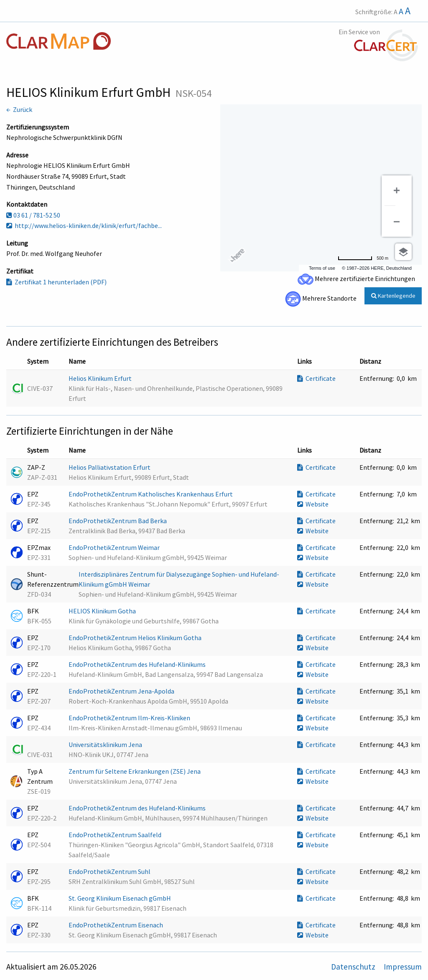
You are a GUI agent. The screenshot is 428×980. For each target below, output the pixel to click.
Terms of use (322, 268)
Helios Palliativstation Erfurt (110, 467)
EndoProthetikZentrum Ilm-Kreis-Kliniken (130, 718)
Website (313, 504)
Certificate (316, 378)
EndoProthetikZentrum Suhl (110, 871)
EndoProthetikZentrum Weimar (115, 547)
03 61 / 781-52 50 (33, 215)
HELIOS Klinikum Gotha (103, 611)
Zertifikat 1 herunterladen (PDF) (56, 282)
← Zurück (19, 109)
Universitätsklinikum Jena (106, 744)
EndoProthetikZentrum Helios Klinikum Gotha (136, 638)
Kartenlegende (393, 296)
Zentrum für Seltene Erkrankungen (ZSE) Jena (135, 771)
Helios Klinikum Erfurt (101, 378)
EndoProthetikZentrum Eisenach (116, 925)
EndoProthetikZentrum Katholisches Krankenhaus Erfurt (151, 494)
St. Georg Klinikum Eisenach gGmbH (120, 898)
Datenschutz (354, 967)
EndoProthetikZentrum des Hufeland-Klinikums (138, 664)
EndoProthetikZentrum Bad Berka (118, 521)
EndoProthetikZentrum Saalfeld (116, 835)
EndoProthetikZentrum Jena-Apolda (122, 691)
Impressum (403, 967)
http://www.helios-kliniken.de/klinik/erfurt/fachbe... (84, 225)
